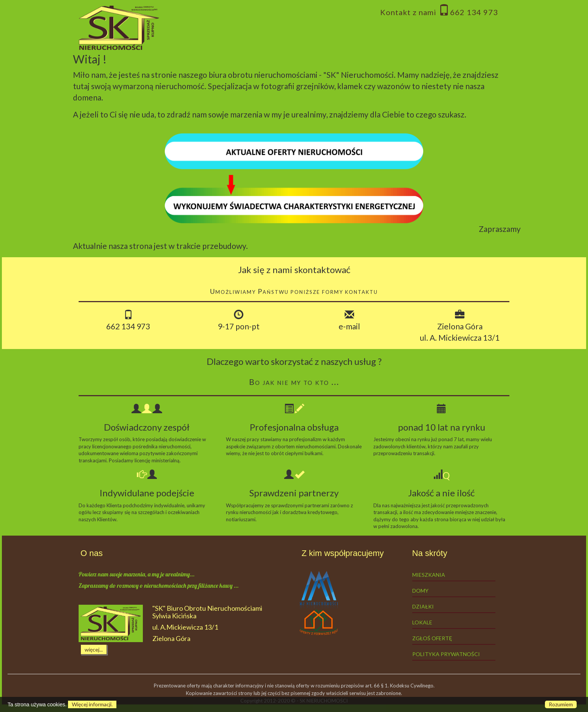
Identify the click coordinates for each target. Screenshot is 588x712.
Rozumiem (561, 704)
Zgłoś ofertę (432, 638)
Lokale (422, 622)
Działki (423, 606)
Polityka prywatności (446, 654)
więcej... (94, 649)
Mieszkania (429, 575)
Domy (420, 591)
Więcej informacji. (92, 704)
